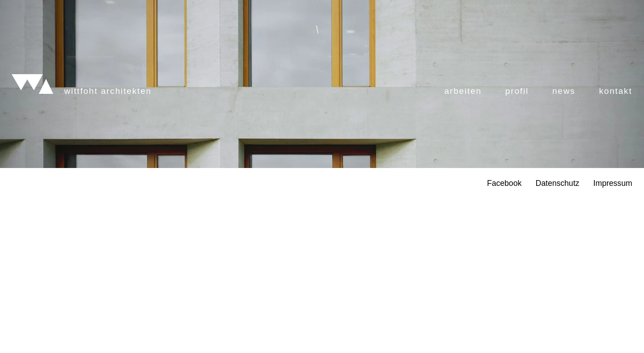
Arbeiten (463, 184)
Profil (517, 184)
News (564, 184)
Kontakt (615, 184)
